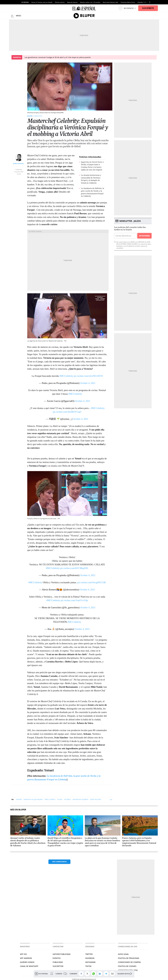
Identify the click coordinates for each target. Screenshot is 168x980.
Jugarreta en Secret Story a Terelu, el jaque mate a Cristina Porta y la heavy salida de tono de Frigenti (92, 166)
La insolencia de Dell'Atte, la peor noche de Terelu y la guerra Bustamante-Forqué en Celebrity (93, 192)
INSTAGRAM (90, 962)
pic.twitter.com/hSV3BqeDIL (74, 568)
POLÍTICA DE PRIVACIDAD (129, 958)
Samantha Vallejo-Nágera (33, 799)
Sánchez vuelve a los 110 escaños (90, 2)
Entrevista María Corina (128, 2)
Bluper (30, 116)
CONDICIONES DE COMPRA (129, 962)
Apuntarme (144, 236)
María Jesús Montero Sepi (111, 2)
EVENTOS (57, 958)
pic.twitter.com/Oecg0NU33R (92, 582)
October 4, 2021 (88, 383)
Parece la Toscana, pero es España (42, 2)
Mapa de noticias (72, 2)
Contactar (58, 946)
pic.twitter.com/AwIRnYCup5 (67, 412)
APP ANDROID (26, 958)
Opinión (19, 799)
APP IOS (23, 954)
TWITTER (89, 954)
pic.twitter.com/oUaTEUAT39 (88, 376)
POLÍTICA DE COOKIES (127, 966)
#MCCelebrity (66, 376)
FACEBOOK (90, 958)
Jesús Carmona (18, 163)
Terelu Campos (50, 799)
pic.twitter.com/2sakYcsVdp (74, 600)
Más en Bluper (18, 810)
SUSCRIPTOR (58, 966)
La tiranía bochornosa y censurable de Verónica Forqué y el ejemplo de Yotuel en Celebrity (91, 179)
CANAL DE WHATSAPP (29, 966)
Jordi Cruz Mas (96, 799)
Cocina (60, 799)
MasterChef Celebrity (81, 799)
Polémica (67, 799)
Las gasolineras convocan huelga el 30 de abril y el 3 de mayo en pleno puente (58, 57)
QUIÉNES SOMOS (27, 962)
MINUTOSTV (38, 116)
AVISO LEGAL (123, 954)
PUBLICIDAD (58, 962)
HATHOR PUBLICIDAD (62, 954)
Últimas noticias (60, 2)
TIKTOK (88, 966)
